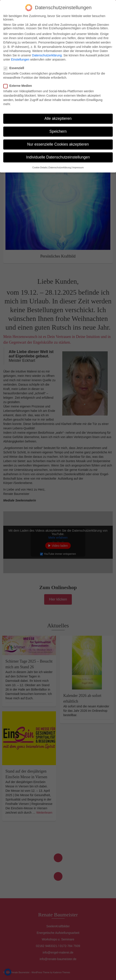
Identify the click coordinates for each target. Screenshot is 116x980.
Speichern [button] (58, 131)
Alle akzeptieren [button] (58, 118)
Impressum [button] (78, 167)
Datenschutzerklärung (47, 55)
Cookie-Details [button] (40, 167)
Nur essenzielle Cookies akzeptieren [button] (58, 144)
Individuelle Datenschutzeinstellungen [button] (58, 157)
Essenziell (15, 68)
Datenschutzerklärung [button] (60, 167)
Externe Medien (19, 86)
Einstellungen (20, 59)
